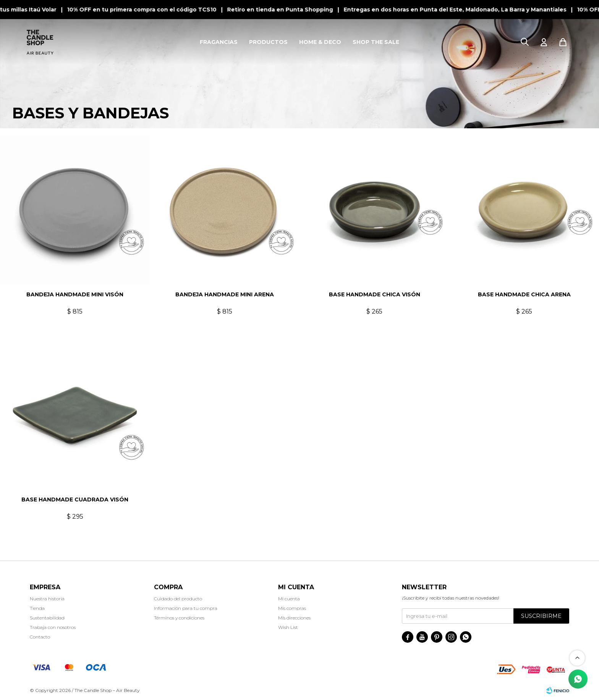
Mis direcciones (294, 618)
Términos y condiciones (179, 618)
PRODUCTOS (268, 42)
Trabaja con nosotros (53, 627)
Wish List (288, 627)
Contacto (40, 637)
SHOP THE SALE (376, 42)
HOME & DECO (320, 42)
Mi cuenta (289, 599)
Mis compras (292, 608)
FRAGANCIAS (219, 42)
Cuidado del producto (178, 599)
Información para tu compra (186, 608)
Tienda (37, 608)
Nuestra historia (47, 599)
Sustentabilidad (47, 618)
